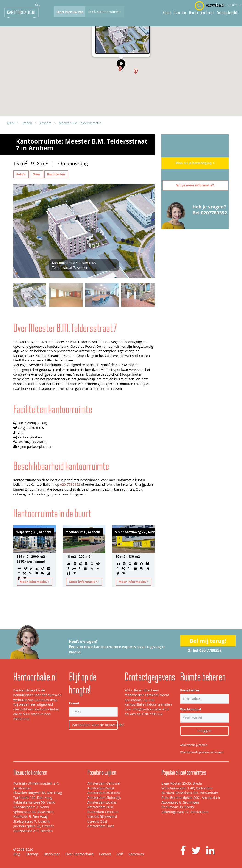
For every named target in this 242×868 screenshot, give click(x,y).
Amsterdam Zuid (100, 807)
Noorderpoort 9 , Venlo (31, 807)
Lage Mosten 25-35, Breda (182, 783)
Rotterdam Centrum (103, 812)
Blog (17, 854)
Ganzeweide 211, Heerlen (33, 831)
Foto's (21, 174)
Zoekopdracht (227, 13)
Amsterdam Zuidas (102, 802)
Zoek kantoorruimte (105, 12)
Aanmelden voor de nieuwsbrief (95, 725)
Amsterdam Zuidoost (104, 793)
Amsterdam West (101, 788)
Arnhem (45, 123)
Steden (27, 123)
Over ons (180, 13)
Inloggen (204, 731)
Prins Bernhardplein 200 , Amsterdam (191, 797)
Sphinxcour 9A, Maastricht (34, 812)
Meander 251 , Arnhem (83, 532)
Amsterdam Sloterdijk (104, 797)
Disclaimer (52, 854)
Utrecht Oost (97, 821)
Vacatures (136, 854)
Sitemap (32, 854)
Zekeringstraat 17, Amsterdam (185, 812)
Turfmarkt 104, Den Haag (33, 797)
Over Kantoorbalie (79, 854)
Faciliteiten (56, 174)
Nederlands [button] (228, 5)
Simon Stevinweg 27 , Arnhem (135, 532)
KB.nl (11, 123)
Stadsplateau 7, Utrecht (31, 821)
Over (36, 174)
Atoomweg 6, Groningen (180, 802)
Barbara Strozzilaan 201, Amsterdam (190, 793)
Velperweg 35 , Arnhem (34, 532)
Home (167, 13)
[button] (136, 71)
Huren (194, 13)
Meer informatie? (35, 582)
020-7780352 (70, 484)
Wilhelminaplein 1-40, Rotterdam (187, 788)
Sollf (120, 854)
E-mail (74, 703)
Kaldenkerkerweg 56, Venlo (34, 802)
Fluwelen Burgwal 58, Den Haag (38, 793)
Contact (105, 854)
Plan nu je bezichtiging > (195, 163)
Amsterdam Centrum (104, 783)
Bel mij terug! (208, 641)
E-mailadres (190, 690)
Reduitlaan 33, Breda (178, 807)
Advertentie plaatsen (194, 745)
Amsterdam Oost (101, 826)
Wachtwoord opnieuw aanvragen (202, 752)
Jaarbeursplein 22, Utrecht (34, 826)
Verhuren (207, 13)
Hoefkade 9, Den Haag (31, 817)
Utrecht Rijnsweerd (102, 817)
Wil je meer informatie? (195, 185)
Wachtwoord (191, 709)
